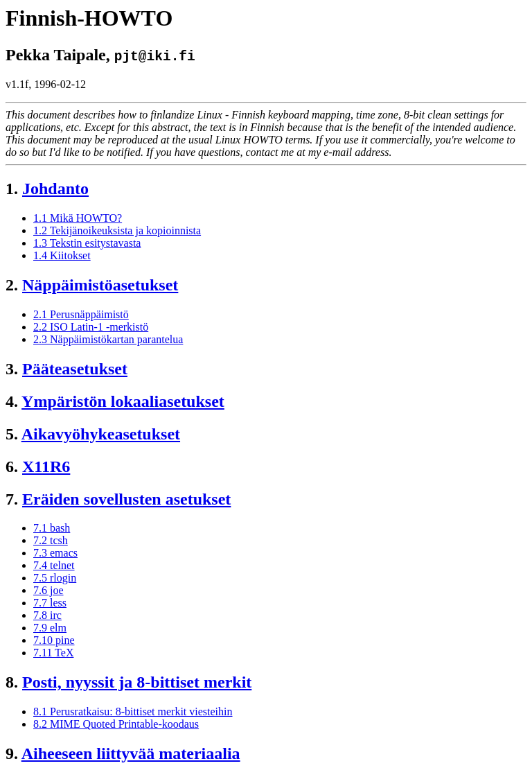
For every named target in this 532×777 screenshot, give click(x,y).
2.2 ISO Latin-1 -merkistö (91, 327)
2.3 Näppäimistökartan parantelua (108, 339)
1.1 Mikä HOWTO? (78, 218)
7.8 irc (47, 615)
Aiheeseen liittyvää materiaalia (131, 753)
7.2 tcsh (51, 540)
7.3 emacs (55, 553)
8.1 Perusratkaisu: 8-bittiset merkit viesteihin (133, 711)
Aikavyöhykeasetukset (101, 434)
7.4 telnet (54, 565)
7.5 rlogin (55, 578)
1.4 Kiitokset (62, 255)
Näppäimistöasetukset (100, 285)
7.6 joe (48, 590)
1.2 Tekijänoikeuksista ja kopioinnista (117, 230)
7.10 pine (54, 640)
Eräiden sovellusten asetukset (126, 499)
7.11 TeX (53, 653)
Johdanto (55, 189)
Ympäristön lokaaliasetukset (123, 401)
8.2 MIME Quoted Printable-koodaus (116, 724)
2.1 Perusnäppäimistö (81, 314)
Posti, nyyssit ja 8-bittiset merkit (137, 682)
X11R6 (46, 466)
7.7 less (50, 603)
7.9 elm (50, 628)
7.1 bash (52, 528)
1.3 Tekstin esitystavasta (87, 243)
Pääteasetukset (75, 369)
